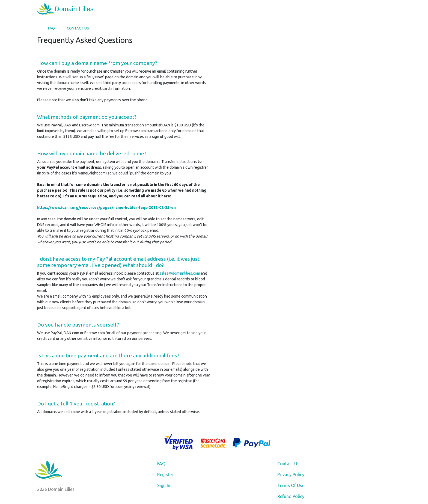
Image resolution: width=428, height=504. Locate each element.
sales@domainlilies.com (180, 273)
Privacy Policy (291, 475)
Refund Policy (291, 496)
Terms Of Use (291, 485)
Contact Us (78, 28)
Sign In (164, 485)
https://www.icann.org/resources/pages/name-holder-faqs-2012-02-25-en (106, 207)
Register (165, 475)
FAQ (51, 28)
